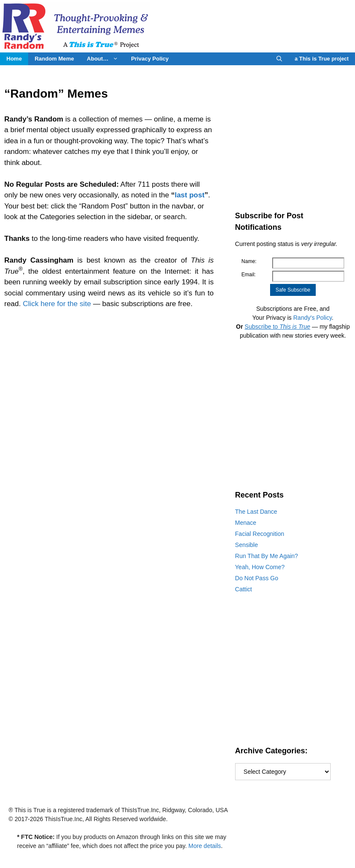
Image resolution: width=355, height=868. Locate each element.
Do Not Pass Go (257, 578)
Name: (249, 261)
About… (106, 59)
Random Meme (54, 59)
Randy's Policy (312, 318)
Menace (246, 523)
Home (14, 59)
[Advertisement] (293, 136)
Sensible (247, 545)
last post (189, 195)
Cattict (244, 589)
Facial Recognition (260, 534)
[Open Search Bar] (279, 59)
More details (205, 846)
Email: (249, 275)
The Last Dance (256, 512)
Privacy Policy (150, 59)
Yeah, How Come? (260, 567)
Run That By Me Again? (267, 556)
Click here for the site (57, 304)
